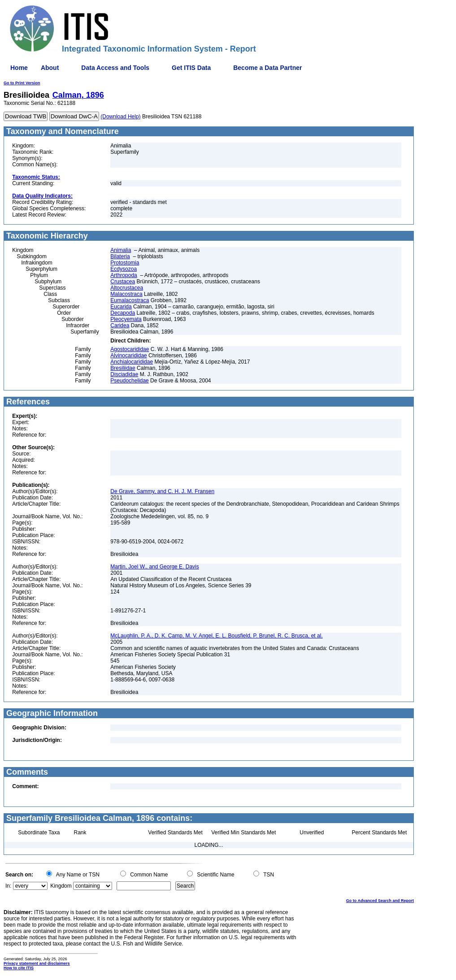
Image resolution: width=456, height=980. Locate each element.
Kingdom (61, 886)
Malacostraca (126, 294)
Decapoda (123, 313)
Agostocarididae (130, 349)
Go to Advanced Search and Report (380, 901)
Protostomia (125, 263)
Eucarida (121, 307)
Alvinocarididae (128, 356)
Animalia (121, 250)
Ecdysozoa (124, 269)
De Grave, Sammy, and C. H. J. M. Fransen (162, 491)
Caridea (120, 325)
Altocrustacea (127, 288)
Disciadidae (124, 374)
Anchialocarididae (132, 362)
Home (19, 68)
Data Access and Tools (115, 68)
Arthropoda (124, 275)
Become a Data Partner (267, 68)
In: (8, 886)
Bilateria (120, 256)
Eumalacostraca (130, 300)
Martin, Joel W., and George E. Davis (154, 567)
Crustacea (123, 282)
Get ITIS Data (191, 68)
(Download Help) (120, 117)
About (50, 68)
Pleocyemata (126, 319)
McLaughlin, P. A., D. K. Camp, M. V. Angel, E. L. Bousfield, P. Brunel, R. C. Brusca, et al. (216, 636)
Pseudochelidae (129, 381)
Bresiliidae (123, 368)
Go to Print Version (22, 83)
